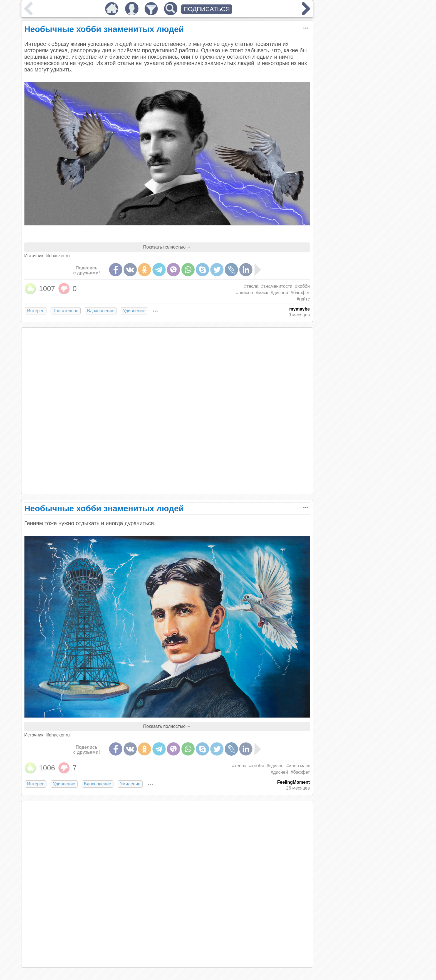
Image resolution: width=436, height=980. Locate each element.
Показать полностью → (167, 247)
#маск (262, 293)
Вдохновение (101, 311)
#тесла (251, 286)
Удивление (134, 311)
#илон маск (298, 766)
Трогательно (66, 311)
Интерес (36, 311)
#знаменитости (277, 286)
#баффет (300, 293)
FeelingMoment (293, 782)
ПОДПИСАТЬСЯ (207, 9)
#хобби (302, 286)
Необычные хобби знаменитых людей (104, 29)
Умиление (130, 784)
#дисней (279, 293)
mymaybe (299, 309)
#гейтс (303, 299)
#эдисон (245, 293)
